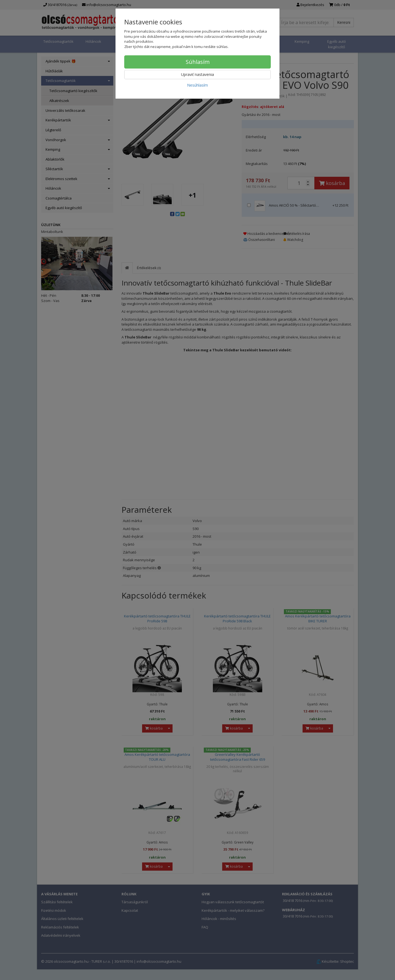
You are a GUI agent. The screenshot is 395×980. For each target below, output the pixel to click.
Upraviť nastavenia (198, 74)
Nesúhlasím (198, 85)
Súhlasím (198, 62)
